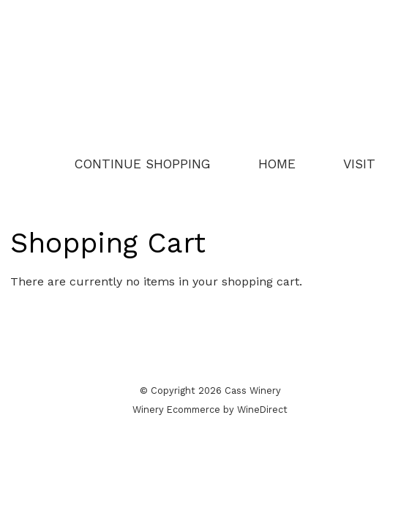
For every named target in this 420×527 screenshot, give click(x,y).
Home (277, 164)
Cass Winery (210, 78)
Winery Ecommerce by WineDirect (210, 410)
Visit (359, 164)
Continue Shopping (143, 164)
